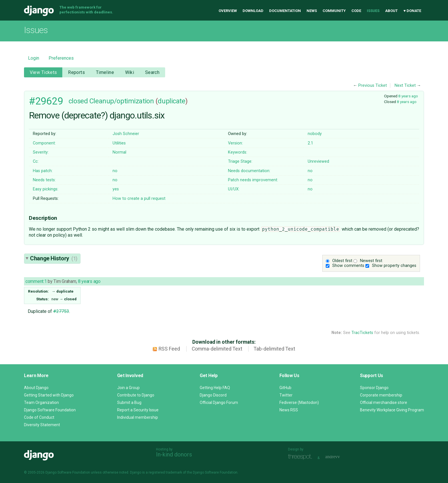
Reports (76, 72)
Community (334, 11)
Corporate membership (381, 395)
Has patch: (43, 171)
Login (34, 58)
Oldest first (342, 261)
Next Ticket (405, 85)
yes (116, 189)
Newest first (371, 261)
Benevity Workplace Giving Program (392, 410)
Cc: (36, 161)
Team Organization (41, 402)
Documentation (285, 11)
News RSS (289, 410)
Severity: (41, 152)
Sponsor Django (374, 388)
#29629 (46, 101)
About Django (36, 388)
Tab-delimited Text (274, 349)
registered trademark (165, 472)
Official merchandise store (384, 402)
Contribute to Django (136, 395)
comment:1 (36, 281)
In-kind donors (174, 454)
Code (356, 11)
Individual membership (138, 417)
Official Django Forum (219, 402)
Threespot (301, 457)
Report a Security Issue (138, 410)
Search (152, 72)
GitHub (285, 388)
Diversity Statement (42, 425)
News (312, 11)
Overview (228, 11)
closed (78, 101)
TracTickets (362, 333)
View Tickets (43, 72)
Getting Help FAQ (215, 388)
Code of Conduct (39, 417)
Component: (44, 143)
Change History (54, 258)
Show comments (348, 266)
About (391, 11)
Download (253, 11)
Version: (235, 143)
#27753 (61, 311)
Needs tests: (44, 180)
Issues (373, 11)
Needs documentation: (249, 171)
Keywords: (238, 152)
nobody (315, 134)
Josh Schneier (126, 134)
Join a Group (128, 388)
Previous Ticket (373, 85)
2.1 (310, 143)
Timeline (105, 72)
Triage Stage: (240, 161)
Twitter (286, 395)
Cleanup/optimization (122, 101)
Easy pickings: (46, 189)
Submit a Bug (129, 402)
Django (39, 11)
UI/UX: (234, 189)
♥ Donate (412, 11)
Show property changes (394, 266)
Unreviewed (318, 161)
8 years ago (408, 96)
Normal (119, 152)
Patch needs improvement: (253, 180)
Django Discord (213, 395)
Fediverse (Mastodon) (299, 402)
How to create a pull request (139, 199)
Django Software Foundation (50, 410)
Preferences (61, 58)
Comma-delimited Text (217, 349)
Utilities (119, 143)
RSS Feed (169, 349)
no (115, 171)
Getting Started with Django (49, 395)
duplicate (171, 101)
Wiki (130, 72)
